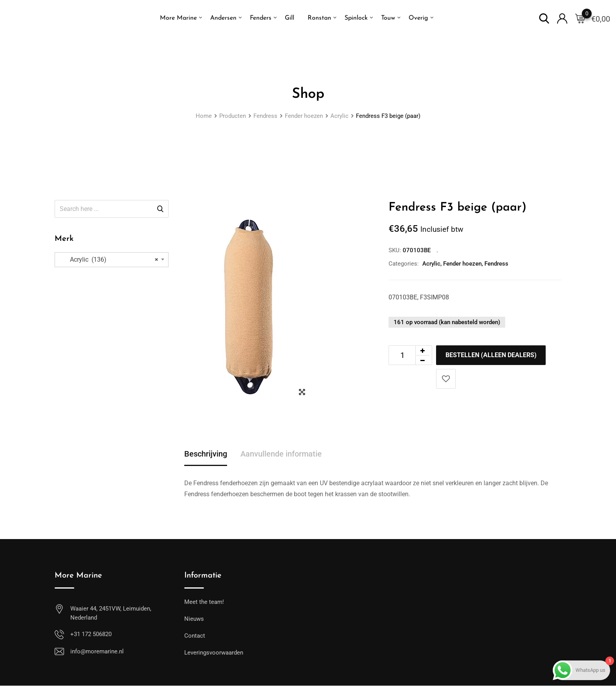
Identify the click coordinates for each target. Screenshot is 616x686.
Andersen (223, 18)
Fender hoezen (462, 264)
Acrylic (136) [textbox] (109, 260)
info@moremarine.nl (97, 652)
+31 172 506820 (91, 635)
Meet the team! (204, 602)
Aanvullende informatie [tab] (281, 454)
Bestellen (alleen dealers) (491, 355)
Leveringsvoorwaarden (214, 653)
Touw (388, 18)
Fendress (496, 264)
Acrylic (431, 264)
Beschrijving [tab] (206, 454)
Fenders (261, 18)
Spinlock (356, 18)
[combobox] (112, 260)
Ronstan (319, 18)
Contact (195, 636)
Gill (290, 18)
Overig (418, 18)
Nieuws (194, 619)
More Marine (178, 18)
